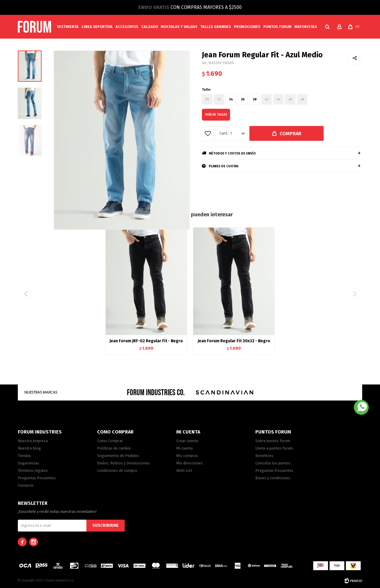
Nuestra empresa (33, 441)
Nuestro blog (29, 448)
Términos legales (33, 470)
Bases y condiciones (273, 478)
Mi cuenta (185, 448)
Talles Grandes (216, 27)
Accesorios (127, 27)
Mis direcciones (190, 463)
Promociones (247, 27)
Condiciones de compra (117, 470)
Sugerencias (28, 463)
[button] (355, 294)
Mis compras (187, 456)
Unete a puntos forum (274, 448)
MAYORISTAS (306, 27)
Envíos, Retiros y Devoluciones (123, 463)
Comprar (290, 134)
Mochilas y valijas (179, 27)
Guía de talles (216, 115)
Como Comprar (110, 441)
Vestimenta (68, 27)
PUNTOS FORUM (277, 27)
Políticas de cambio (114, 448)
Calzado (150, 27)
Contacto (26, 485)
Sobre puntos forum (273, 441)
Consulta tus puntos (273, 463)
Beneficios (264, 456)
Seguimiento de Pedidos (118, 456)
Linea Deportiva (97, 27)
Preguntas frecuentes (37, 478)
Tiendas (24, 456)
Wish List (184, 470)
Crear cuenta (187, 441)
